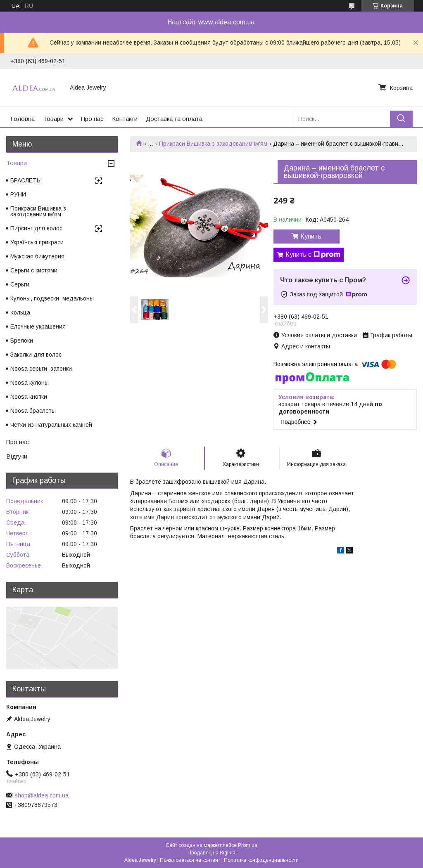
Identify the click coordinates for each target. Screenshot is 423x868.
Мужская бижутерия (37, 256)
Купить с (313, 255)
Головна (23, 119)
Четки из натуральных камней (51, 425)
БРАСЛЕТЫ (26, 180)
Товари (53, 119)
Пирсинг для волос (36, 228)
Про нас (92, 119)
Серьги (20, 284)
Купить (311, 236)
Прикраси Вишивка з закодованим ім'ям (213, 144)
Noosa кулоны (30, 383)
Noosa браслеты (33, 411)
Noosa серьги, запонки (41, 369)
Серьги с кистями (34, 270)
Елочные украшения (38, 326)
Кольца (20, 312)
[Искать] (401, 119)
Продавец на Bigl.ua (211, 853)
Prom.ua (248, 845)
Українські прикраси (37, 242)
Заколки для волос (36, 355)
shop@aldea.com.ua (42, 795)
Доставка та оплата (174, 119)
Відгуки (17, 456)
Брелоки (22, 341)
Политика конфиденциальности (261, 860)
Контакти (125, 119)
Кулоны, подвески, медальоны (52, 298)
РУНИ (18, 194)
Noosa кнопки (29, 397)
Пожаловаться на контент (190, 860)
